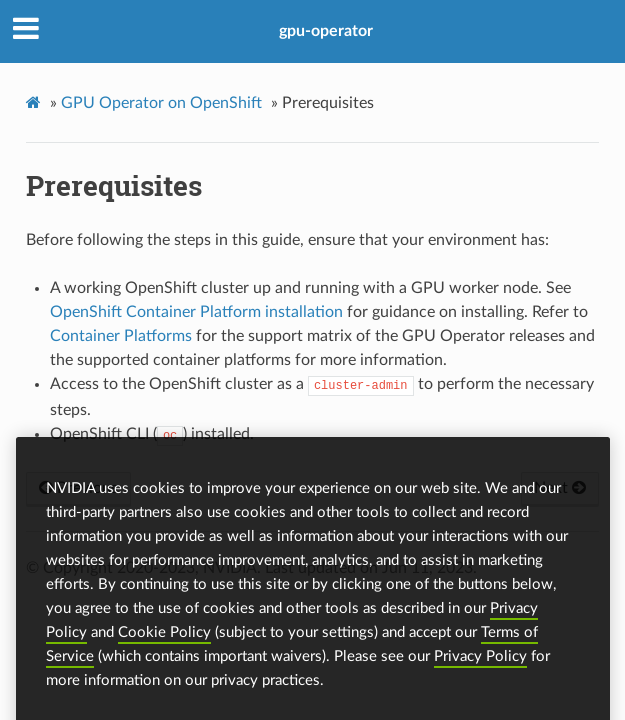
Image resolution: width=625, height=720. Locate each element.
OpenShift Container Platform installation (196, 312)
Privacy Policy (480, 671)
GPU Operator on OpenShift (161, 103)
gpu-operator (326, 31)
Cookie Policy (164, 647)
